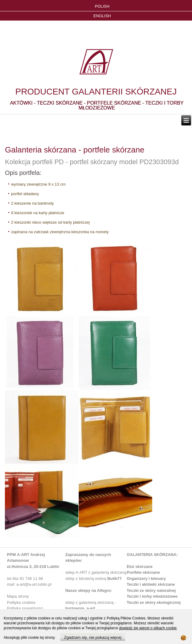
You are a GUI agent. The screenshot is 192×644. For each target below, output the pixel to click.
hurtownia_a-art (80, 608)
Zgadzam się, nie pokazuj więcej (93, 637)
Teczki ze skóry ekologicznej (154, 602)
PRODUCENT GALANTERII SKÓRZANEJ (96, 92)
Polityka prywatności (25, 608)
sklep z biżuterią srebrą (93, 578)
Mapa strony (18, 596)
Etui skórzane (140, 567)
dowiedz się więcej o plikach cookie (148, 628)
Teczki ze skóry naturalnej (151, 590)
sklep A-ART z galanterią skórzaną (96, 572)
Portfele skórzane (143, 572)
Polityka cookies (21, 602)
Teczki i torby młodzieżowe (152, 596)
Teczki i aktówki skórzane (151, 584)
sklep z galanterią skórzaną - (90, 602)
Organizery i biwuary (146, 578)
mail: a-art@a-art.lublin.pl (29, 584)
